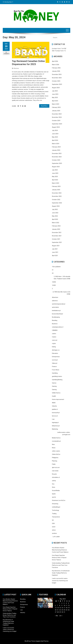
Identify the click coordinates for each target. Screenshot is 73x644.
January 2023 (56, 190)
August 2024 (56, 127)
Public (54, 464)
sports (54, 497)
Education (55, 353)
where (54, 530)
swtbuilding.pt (56, 507)
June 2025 (55, 94)
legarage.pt (55, 422)
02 (53, 273)
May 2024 (55, 137)
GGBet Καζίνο (56, 393)
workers (54, 533)
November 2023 (57, 157)
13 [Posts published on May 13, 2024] (56, 608)
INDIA (54, 403)
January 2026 (56, 71)
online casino (56, 451)
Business (16, 68)
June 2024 (55, 134)
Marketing (55, 429)
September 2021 (57, 242)
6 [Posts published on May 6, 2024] (55, 605)
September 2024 (57, 124)
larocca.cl (55, 416)
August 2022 (56, 206)
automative (55, 307)
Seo (53, 484)
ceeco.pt (55, 340)
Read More (44, 106)
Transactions (56, 517)
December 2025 (57, 74)
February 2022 (56, 226)
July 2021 (55, 249)
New (53, 444)
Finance (54, 366)
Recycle (54, 474)
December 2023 (57, 153)
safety (54, 481)
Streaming (55, 504)
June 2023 (55, 173)
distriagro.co (56, 350)
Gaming (54, 386)
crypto (54, 343)
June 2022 (55, 213)
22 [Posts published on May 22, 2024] (60, 610)
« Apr (56, 616)
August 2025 (56, 88)
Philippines (55, 458)
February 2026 (56, 68)
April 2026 (55, 61)
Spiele (54, 494)
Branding (55, 320)
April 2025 (55, 101)
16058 (54, 282)
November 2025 (57, 78)
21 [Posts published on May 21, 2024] (58, 610)
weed (54, 527)
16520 (54, 285)
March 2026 (56, 65)
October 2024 (56, 121)
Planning (55, 461)
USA (53, 523)
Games (54, 383)
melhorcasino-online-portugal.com (64, 433)
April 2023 (55, 180)
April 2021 (55, 256)
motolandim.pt (56, 441)
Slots (54, 487)
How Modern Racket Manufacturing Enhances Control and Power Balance (60, 550)
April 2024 (55, 140)
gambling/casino (57, 376)
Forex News (56, 370)
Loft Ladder (56, 537)
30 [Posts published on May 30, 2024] (62, 612)
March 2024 (56, 144)
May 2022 (55, 216)
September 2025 (57, 84)
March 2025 (56, 104)
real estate (55, 471)
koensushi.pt (56, 413)
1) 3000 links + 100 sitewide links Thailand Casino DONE (62, 278)
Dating (54, 347)
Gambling (55, 373)
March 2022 (56, 223)
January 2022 (56, 229)
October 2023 (56, 160)
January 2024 (56, 150)
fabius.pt (55, 363)
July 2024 (55, 130)
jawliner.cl (55, 409)
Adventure (55, 297)
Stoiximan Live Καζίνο (59, 500)
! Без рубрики (56, 267)
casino (54, 334)
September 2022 (57, 203)
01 (53, 270)
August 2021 (56, 246)
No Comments (7, 53)
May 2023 (55, 177)
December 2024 (57, 114)
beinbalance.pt (56, 311)
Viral (38, 641)
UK (53, 520)
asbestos (55, 301)
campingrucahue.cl (58, 327)
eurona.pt (55, 360)
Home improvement (58, 399)
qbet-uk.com (56, 467)
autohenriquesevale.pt (59, 304)
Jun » (61, 616)
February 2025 (56, 107)
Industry (54, 406)
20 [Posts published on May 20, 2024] (56, 610)
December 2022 (57, 193)
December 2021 (57, 233)
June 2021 (55, 252)
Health (54, 396)
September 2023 (57, 163)
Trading (54, 514)
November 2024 (57, 117)
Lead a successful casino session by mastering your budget (60, 581)
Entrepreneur (56, 357)
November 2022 (57, 196)
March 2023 (56, 183)
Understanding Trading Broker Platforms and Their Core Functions (61, 565)
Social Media (56, 491)
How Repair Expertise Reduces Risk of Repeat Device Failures (59, 558)
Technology (55, 510)
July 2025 (55, 91)
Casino (54, 337)
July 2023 (55, 170)
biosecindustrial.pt (57, 314)
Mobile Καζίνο (56, 438)
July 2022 (55, 209)
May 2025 (55, 98)
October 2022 (56, 200)
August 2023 (56, 167)
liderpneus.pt (56, 426)
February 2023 (56, 186)
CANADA (55, 330)
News (54, 448)
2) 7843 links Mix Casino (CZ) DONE (61, 293)
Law (53, 419)
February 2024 (56, 147)
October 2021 (56, 239)
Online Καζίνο (56, 454)
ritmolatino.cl (56, 477)
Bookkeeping (56, 317)
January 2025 (56, 111)
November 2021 (57, 236)
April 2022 (55, 219)
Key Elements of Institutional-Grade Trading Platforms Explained (61, 573)
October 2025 (56, 81)
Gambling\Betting (57, 380)
